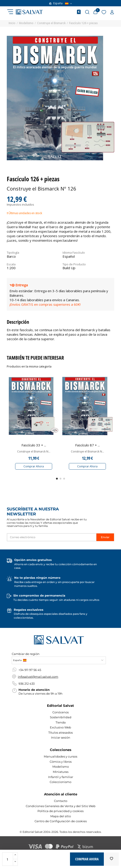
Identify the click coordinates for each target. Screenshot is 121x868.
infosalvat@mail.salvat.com (38, 677)
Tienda (61, 722)
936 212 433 (27, 684)
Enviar (105, 537)
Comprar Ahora (34, 466)
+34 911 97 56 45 (30, 670)
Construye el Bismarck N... (34, 452)
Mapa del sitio (61, 816)
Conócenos (60, 712)
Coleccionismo (60, 782)
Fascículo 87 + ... (87, 445)
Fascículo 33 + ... (34, 445)
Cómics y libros (61, 762)
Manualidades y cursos (60, 756)
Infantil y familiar (61, 777)
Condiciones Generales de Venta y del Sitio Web (61, 806)
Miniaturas (61, 772)
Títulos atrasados (60, 733)
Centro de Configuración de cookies (61, 821)
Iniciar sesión (61, 737)
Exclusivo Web (60, 727)
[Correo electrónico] (52, 537)
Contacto (61, 801)
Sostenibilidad (61, 717)
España (61, 3)
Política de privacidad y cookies (60, 811)
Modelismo (61, 767)
